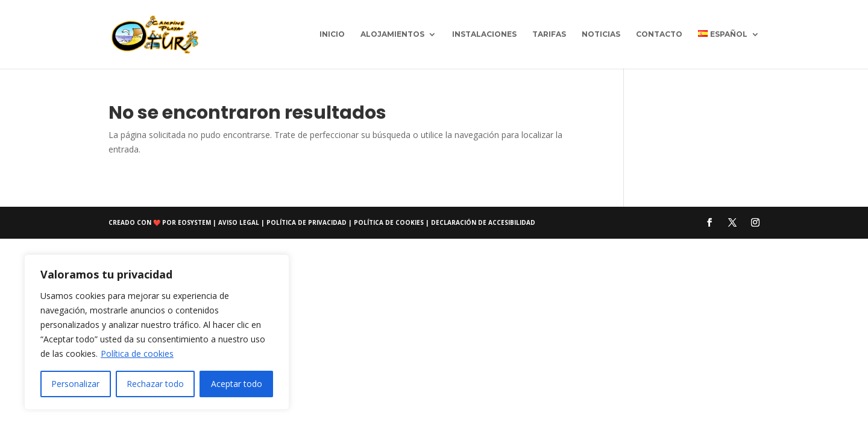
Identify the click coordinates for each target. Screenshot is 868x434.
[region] (157, 332)
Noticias (601, 34)
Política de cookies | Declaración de (421, 222)
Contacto (659, 34)
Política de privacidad (307, 222)
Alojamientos (392, 34)
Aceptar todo (237, 384)
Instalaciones (484, 34)
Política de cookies (137, 354)
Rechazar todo (155, 384)
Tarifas (549, 34)
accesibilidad (512, 222)
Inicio (332, 34)
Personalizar (75, 384)
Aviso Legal (240, 222)
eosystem (194, 222)
